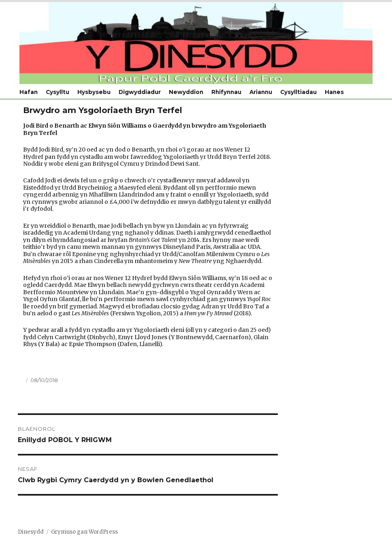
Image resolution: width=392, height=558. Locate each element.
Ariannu (261, 92)
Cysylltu (58, 92)
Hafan (29, 92)
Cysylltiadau (298, 92)
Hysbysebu (94, 92)
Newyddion (186, 92)
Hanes (334, 92)
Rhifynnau (226, 92)
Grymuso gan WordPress (84, 532)
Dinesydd (31, 532)
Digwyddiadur (140, 92)
